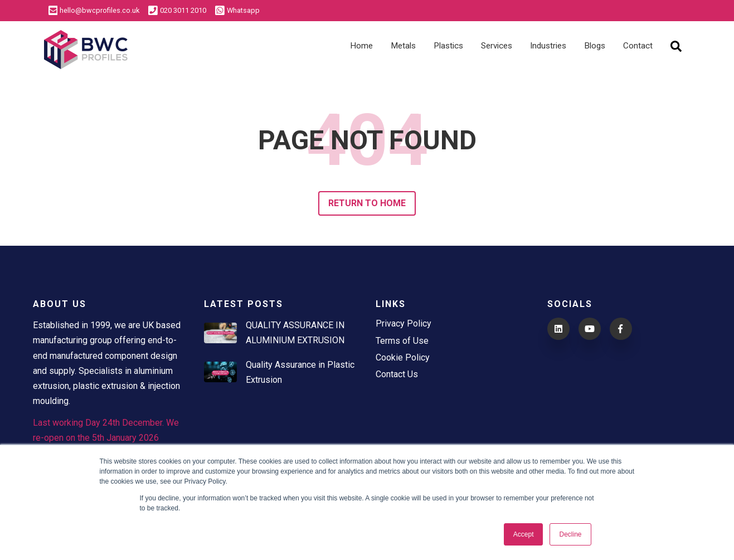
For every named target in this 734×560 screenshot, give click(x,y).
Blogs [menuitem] (595, 46)
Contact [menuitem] (638, 46)
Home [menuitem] (361, 46)
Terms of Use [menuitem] (402, 341)
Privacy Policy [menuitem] (404, 323)
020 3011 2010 (177, 10)
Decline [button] (570, 534)
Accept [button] (524, 534)
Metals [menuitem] (403, 46)
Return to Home (367, 203)
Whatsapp (237, 10)
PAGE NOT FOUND (367, 141)
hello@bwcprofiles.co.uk (94, 10)
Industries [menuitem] (548, 46)
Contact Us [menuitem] (397, 374)
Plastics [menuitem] (448, 46)
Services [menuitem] (497, 46)
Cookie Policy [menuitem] (403, 357)
